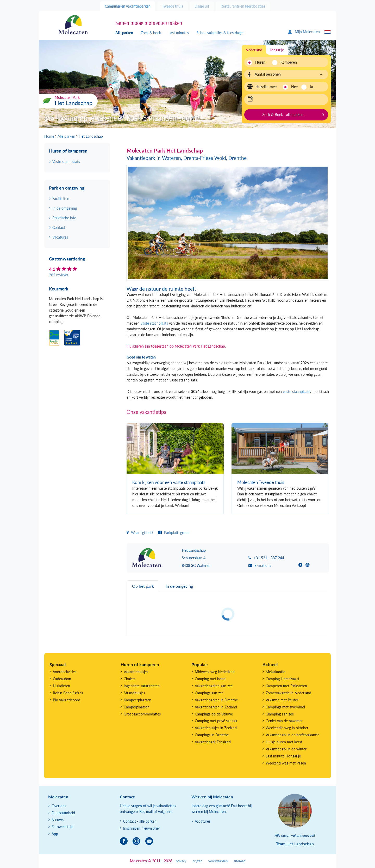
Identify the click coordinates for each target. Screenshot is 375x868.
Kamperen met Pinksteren (286, 686)
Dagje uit (202, 6)
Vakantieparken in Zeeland (216, 707)
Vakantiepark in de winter (286, 749)
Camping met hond (210, 679)
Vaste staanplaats (66, 162)
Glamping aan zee (280, 714)
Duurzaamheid (63, 813)
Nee (294, 87)
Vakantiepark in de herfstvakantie (292, 735)
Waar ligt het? (140, 533)
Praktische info (64, 218)
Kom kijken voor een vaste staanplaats (169, 482)
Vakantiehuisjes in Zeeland (216, 728)
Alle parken (124, 33)
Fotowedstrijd (63, 827)
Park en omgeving (67, 188)
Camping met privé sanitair (216, 721)
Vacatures (60, 237)
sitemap (239, 861)
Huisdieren (61, 686)
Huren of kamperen (68, 151)
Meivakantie (275, 672)
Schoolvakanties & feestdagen (220, 33)
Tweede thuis (173, 6)
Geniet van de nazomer (284, 721)
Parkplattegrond (174, 533)
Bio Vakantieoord (67, 700)
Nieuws (58, 820)
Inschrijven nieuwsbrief (142, 828)
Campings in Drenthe (212, 735)
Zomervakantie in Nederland (288, 693)
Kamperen (287, 62)
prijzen (197, 861)
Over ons (59, 806)
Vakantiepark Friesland (213, 742)
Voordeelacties (65, 672)
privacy (181, 861)
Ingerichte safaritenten (142, 686)
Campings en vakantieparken (128, 6)
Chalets (130, 679)
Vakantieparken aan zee (214, 686)
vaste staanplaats (154, 323)
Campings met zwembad (285, 707)
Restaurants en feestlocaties (243, 6)
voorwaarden (218, 861)
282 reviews (59, 275)
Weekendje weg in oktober (287, 728)
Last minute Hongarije (283, 756)
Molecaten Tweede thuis (261, 482)
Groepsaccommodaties (142, 714)
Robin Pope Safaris (68, 693)
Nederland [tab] (254, 50)
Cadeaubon (62, 679)
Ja (311, 87)
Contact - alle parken (140, 821)
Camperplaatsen (137, 707)
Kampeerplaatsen (137, 700)
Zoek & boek (151, 33)
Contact (59, 227)
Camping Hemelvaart (282, 679)
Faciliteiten (61, 199)
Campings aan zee (209, 693)
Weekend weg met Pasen (286, 763)
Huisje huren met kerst (284, 742)
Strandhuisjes (134, 693)
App (55, 834)
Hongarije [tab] (276, 50)
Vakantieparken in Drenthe (216, 700)
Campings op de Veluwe (214, 714)
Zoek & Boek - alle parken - (284, 115)
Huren (260, 62)
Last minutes (179, 33)
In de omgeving (65, 208)
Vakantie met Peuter (282, 700)
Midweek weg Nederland (215, 672)
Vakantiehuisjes (136, 672)
